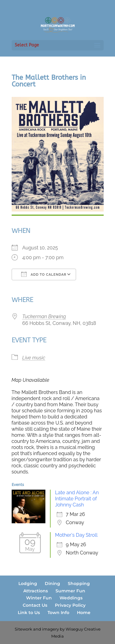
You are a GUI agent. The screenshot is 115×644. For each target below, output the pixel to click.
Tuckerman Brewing (44, 316)
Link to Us (29, 613)
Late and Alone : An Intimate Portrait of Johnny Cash (77, 499)
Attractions (36, 591)
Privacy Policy (70, 605)
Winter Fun (39, 598)
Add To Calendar (44, 274)
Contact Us (35, 605)
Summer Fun (70, 591)
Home (84, 613)
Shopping (79, 583)
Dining (52, 583)
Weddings (71, 598)
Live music (34, 358)
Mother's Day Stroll (77, 535)
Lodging (28, 583)
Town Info (58, 613)
